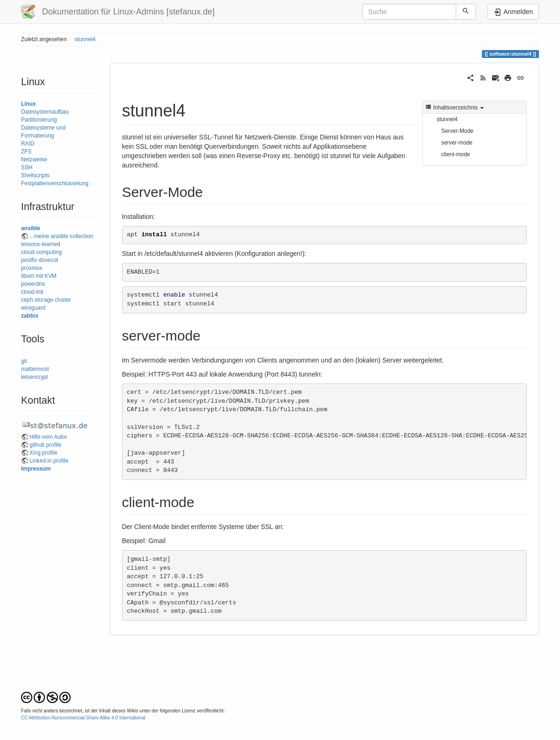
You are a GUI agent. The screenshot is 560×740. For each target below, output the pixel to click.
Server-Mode (457, 131)
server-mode (457, 143)
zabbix (30, 316)
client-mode (456, 154)
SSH (27, 167)
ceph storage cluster (46, 300)
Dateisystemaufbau (45, 112)
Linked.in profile (49, 461)
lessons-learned (41, 244)
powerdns (33, 284)
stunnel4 (85, 39)
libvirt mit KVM (39, 276)
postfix (29, 260)
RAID (28, 144)
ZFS (26, 152)
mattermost (35, 369)
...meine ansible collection (61, 236)
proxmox (32, 268)
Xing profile (43, 453)
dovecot (49, 260)
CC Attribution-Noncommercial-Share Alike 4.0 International (83, 718)
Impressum (36, 469)
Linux (29, 104)
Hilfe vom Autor (48, 437)
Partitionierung (39, 120)
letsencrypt (35, 377)
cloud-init (32, 292)
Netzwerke (34, 160)
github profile (45, 445)
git (24, 361)
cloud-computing (41, 252)
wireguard (33, 308)
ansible (31, 228)
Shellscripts (35, 175)
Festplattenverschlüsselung (55, 183)
